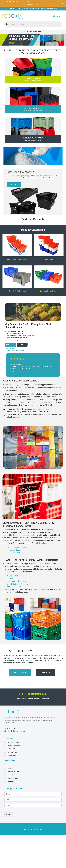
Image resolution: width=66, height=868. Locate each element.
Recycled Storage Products (20, 172)
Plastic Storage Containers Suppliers (21, 381)
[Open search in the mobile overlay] (33, 24)
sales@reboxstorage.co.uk (50, 8)
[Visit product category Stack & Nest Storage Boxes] (17, 248)
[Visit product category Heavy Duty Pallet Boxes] (17, 279)
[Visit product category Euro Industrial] (49, 248)
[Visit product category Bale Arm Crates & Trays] (49, 279)
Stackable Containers (33, 108)
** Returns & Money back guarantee (14, 350)
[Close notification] (63, 3)
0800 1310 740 (35, 8)
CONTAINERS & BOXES (33, 78)
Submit (9, 815)
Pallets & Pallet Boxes (33, 138)
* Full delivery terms (10, 348)
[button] (54, 16)
